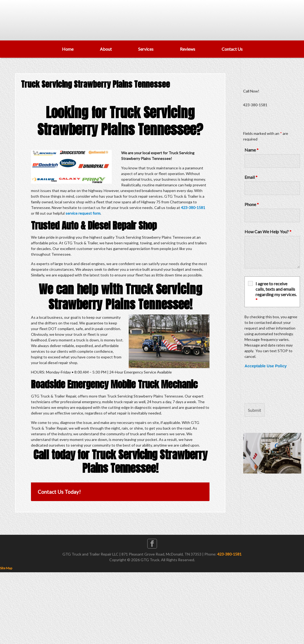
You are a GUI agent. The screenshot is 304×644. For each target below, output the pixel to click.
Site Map (6, 568)
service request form (83, 213)
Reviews (188, 49)
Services (146, 49)
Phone (252, 204)
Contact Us (232, 49)
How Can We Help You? (268, 232)
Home (68, 49)
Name (251, 150)
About (106, 49)
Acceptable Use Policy (265, 366)
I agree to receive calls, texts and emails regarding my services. (276, 292)
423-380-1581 (193, 208)
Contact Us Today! (59, 492)
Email (251, 177)
